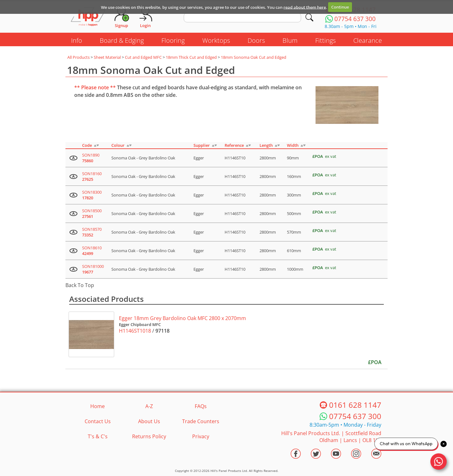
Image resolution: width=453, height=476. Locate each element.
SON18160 (92, 176)
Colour (118, 145)
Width (293, 145)
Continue (340, 7)
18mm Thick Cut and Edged (191, 57)
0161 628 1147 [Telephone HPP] (355, 405)
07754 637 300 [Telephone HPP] (355, 416)
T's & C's (98, 436)
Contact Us (98, 421)
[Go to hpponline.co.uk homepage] (88, 17)
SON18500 (92, 213)
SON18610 (92, 251)
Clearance (368, 40)
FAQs (201, 406)
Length (266, 145)
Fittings (325, 40)
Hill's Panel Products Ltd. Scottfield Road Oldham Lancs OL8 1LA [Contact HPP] (331, 437)
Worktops (216, 40)
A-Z (149, 406)
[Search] (309, 17)
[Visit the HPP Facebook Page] (296, 454)
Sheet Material (107, 57)
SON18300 (92, 195)
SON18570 (92, 232)
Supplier (202, 145)
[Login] (145, 17)
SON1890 (91, 158)
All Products (78, 57)
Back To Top (80, 285)
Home (98, 406)
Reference (234, 145)
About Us (149, 421)
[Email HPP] (376, 454)
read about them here (305, 7)
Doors (256, 40)
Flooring (173, 40)
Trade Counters (201, 421)
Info (77, 40)
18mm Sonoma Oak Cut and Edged (254, 57)
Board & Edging (122, 40)
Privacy (201, 436)
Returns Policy (149, 436)
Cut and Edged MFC (143, 57)
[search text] (242, 18)
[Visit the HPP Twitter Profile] (316, 454)
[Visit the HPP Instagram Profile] (356, 454)
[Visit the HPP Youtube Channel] (336, 454)
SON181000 (93, 269)
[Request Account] (121, 17)
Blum (290, 40)
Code (87, 145)
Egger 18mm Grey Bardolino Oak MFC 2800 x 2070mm (182, 318)
